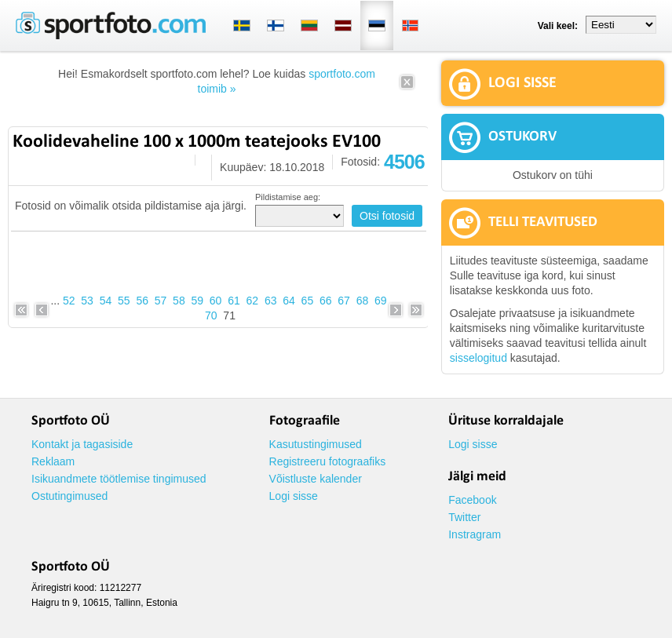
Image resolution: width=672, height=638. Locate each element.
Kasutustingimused (316, 444)
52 (69, 301)
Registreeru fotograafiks (328, 461)
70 (211, 315)
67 (344, 301)
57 (161, 301)
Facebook (472, 500)
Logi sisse (294, 496)
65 (308, 301)
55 (124, 301)
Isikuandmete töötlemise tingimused (119, 479)
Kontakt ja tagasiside (82, 444)
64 (289, 301)
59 (197, 301)
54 (106, 301)
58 (179, 301)
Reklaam (53, 461)
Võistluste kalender (316, 479)
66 (326, 301)
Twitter (464, 517)
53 (87, 301)
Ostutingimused (69, 496)
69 (381, 301)
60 (216, 301)
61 (234, 301)
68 (363, 301)
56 (142, 301)
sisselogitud (478, 358)
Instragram (475, 534)
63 (271, 301)
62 (253, 301)
